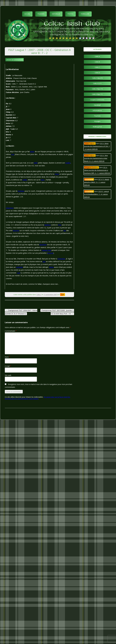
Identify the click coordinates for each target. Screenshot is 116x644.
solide (25, 180)
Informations (97, 110)
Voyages (97, 121)
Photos (70, 14)
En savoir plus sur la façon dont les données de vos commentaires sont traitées (37, 398)
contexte (19, 267)
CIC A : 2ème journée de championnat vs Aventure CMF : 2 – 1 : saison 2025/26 (97, 170)
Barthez (48, 225)
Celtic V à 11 (97, 83)
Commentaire (11, 331)
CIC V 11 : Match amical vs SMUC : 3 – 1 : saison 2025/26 (97, 182)
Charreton (10, 208)
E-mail (8, 366)
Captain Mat (46, 250)
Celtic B (97, 62)
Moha (51, 267)
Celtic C (39, 295)
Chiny (57, 174)
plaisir (32, 152)
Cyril (63, 295)
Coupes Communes (97, 100)
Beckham (43, 245)
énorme (16, 230)
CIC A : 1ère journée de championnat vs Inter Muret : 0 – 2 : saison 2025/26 (96, 158)
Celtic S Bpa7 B (97, 78)
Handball (97, 105)
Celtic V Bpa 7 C (97, 94)
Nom (7, 357)
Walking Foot (97, 127)
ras (65, 230)
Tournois (97, 116)
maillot (68, 163)
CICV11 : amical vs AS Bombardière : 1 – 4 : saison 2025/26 (96, 194)
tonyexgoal (89, 179)
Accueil (27, 14)
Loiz (19, 273)
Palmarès (41, 14)
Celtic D (97, 73)
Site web (8, 375)
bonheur (21, 191)
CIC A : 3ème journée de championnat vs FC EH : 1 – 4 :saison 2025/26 (97, 146)
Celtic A (97, 56)
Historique (56, 14)
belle (36, 163)
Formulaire (85, 14)
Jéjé (44, 261)
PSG (60, 225)
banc (43, 180)
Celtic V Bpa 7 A (97, 89)
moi (13, 154)
